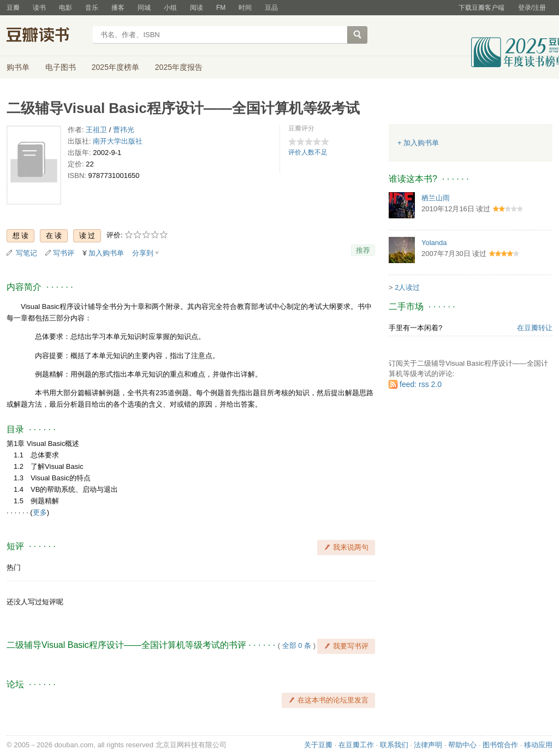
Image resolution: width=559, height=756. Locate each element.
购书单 (18, 67)
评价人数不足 (308, 152)
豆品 (271, 8)
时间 (245, 8)
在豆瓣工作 (356, 745)
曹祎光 (124, 130)
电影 (66, 8)
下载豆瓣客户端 (481, 8)
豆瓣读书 (46, 36)
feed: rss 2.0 (421, 384)
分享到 (143, 253)
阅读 (197, 8)
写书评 (64, 253)
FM (221, 8)
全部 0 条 (297, 645)
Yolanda (434, 243)
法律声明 (428, 745)
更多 (40, 512)
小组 (170, 8)
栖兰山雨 (436, 198)
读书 (39, 8)
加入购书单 (106, 253)
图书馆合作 (500, 745)
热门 (14, 567)
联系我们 (394, 745)
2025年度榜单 (115, 67)
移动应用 (538, 745)
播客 (118, 8)
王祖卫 (96, 130)
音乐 (92, 8)
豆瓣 (13, 8)
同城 (144, 8)
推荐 (363, 250)
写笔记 (26, 253)
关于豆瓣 (318, 745)
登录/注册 (532, 8)
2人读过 (407, 287)
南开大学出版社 (118, 141)
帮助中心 (462, 745)
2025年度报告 (179, 67)
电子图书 (61, 67)
